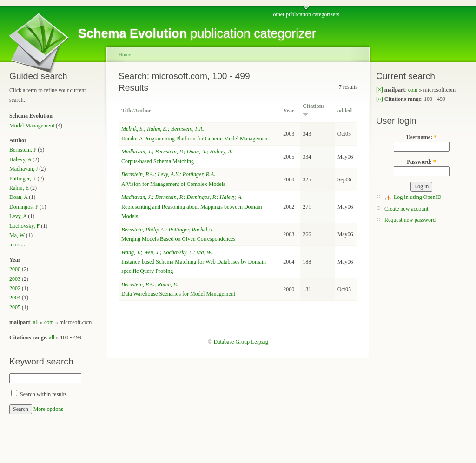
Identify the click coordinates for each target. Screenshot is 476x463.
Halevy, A (20, 159)
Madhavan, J (23, 169)
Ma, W (17, 235)
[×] (380, 90)
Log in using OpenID (417, 197)
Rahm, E (19, 188)
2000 (15, 269)
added (345, 111)
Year (289, 111)
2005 (15, 307)
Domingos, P (24, 207)
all (36, 322)
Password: (421, 162)
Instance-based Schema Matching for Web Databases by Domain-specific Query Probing (195, 262)
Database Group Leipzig (241, 342)
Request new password (410, 220)
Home (125, 54)
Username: (421, 137)
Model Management (32, 126)
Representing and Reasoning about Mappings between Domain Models (192, 207)
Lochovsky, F (24, 226)
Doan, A (18, 197)
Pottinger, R (23, 179)
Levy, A (18, 216)
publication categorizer (197, 33)
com (49, 322)
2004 (15, 298)
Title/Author (136, 111)
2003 (15, 279)
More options (48, 409)
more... (17, 245)
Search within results (39, 394)
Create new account (407, 209)
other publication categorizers (306, 14)
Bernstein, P (23, 150)
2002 (15, 288)
